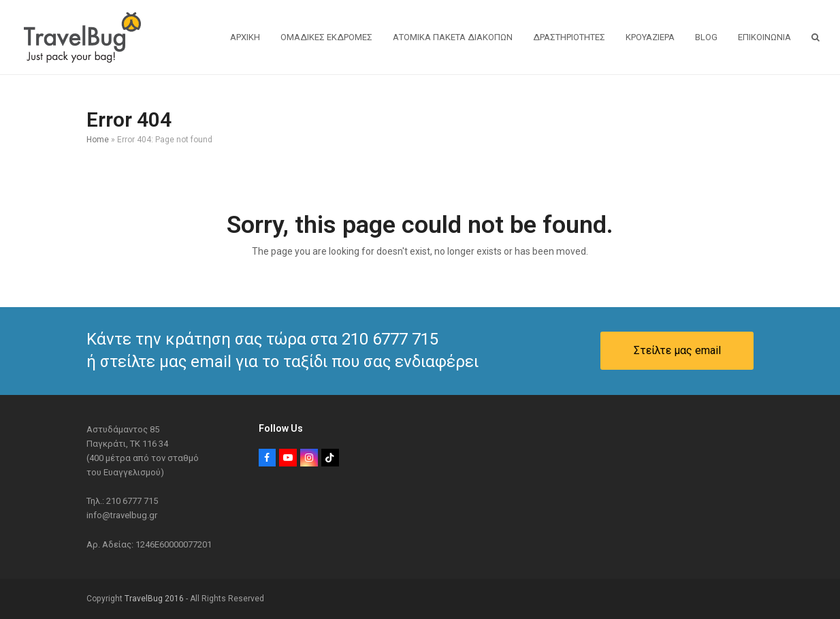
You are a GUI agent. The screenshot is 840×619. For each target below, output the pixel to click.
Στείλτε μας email (677, 350)
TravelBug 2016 (154, 599)
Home (98, 140)
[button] (815, 37)
